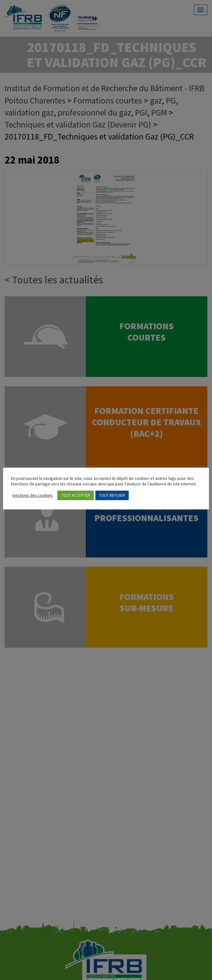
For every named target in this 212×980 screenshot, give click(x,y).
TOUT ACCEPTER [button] (76, 495)
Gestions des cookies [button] (33, 495)
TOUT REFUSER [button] (112, 495)
